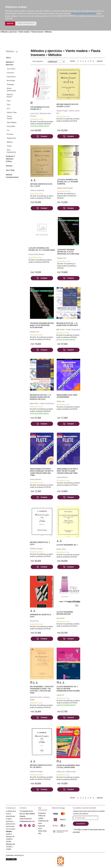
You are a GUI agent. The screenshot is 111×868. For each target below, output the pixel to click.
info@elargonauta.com (27, 821)
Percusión (10, 134)
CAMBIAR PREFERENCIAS (26, 23)
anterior (73, 61)
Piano (9, 101)
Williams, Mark (71, 772)
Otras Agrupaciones (11, 151)
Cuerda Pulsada (9, 117)
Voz (8, 130)
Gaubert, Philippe (62, 111)
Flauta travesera (37, 32)
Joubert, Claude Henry (73, 330)
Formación (10, 73)
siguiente (100, 61)
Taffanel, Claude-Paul (37, 190)
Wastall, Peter (34, 621)
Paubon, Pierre (61, 549)
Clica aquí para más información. (84, 13)
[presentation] (89, 838)
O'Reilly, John (61, 772)
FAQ (40, 833)
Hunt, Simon (60, 618)
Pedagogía (10, 84)
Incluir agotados (38, 61)
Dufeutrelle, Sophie (36, 697)
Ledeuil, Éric (61, 695)
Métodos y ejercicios (9, 32)
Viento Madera (12, 122)
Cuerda (9, 146)
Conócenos (42, 813)
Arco (8, 108)
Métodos (48, 32)
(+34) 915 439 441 (26, 819)
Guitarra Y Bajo (12, 112)
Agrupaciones (11, 138)
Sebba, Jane (61, 401)
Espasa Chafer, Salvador (65, 188)
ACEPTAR (10, 23)
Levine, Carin (35, 113)
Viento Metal (11, 126)
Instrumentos (11, 77)
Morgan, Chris (62, 258)
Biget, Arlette (61, 330)
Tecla (9, 105)
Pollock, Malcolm (36, 479)
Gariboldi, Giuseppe (36, 549)
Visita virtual (42, 831)
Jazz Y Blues (11, 69)
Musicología (11, 81)
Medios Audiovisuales (11, 89)
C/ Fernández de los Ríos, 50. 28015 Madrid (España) (27, 814)
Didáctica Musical (10, 96)
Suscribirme (81, 824)
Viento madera (24, 32)
